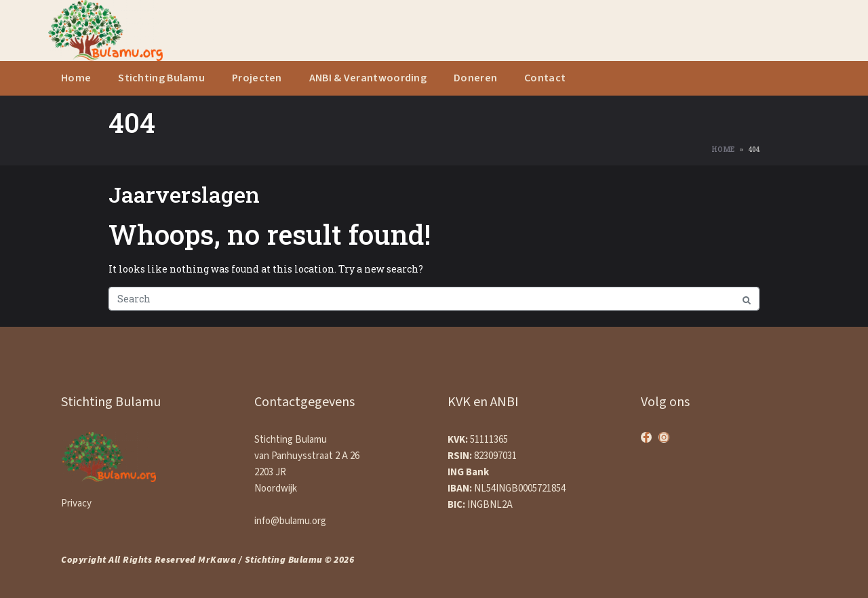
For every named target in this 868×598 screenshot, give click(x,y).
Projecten (257, 78)
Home (76, 78)
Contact (545, 78)
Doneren (475, 78)
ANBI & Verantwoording (368, 78)
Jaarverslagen (184, 194)
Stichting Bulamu (161, 78)
